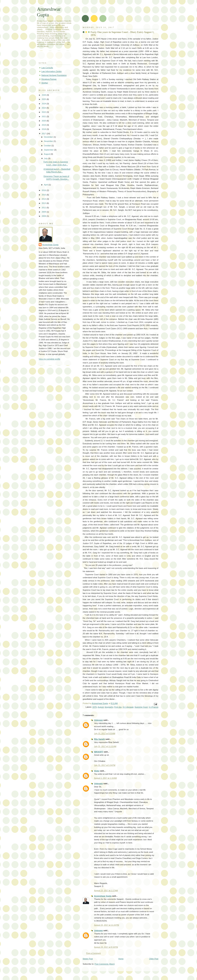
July (46, 158)
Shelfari (45, 83)
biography (109, 707)
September (49, 150)
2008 (44, 216)
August (101, 707)
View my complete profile (50, 359)
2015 (44, 195)
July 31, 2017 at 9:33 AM (105, 733)
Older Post (154, 959)
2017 (44, 134)
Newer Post (88, 959)
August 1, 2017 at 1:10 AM (105, 778)
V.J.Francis (154, 707)
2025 (44, 99)
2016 (44, 190)
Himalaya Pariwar (49, 79)
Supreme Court (141, 707)
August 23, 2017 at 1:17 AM (106, 890)
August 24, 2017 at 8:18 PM (106, 947)
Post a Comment (93, 953)
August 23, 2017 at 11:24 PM (107, 925)
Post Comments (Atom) (105, 964)
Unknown (99, 720)
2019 (44, 125)
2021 (44, 116)
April (46, 185)
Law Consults (47, 68)
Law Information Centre (51, 71)
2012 (44, 208)
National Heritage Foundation (54, 75)
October (48, 146)
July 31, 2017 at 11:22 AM (105, 746)
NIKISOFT (99, 752)
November (49, 141)
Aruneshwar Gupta (103, 896)
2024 (44, 104)
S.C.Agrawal (128, 707)
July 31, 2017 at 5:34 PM (105, 765)
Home (121, 959)
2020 (44, 121)
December (49, 137)
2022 (44, 112)
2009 (44, 212)
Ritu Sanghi (99, 739)
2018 (44, 129)
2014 (44, 199)
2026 (44, 95)
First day (118, 707)
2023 (44, 108)
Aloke (97, 771)
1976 (95, 707)
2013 (44, 203)
